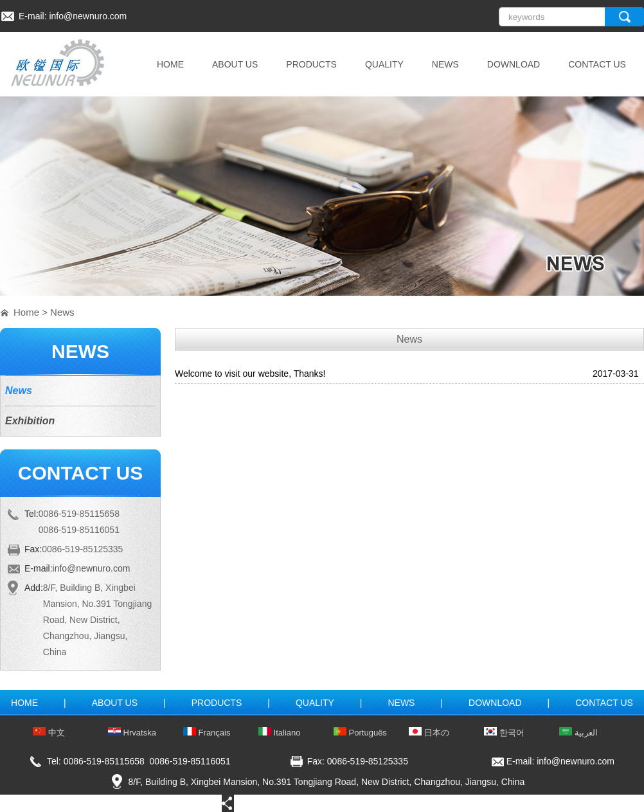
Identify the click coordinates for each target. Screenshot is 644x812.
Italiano (280, 733)
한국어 (504, 733)
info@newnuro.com (88, 16)
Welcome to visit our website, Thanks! (250, 374)
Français (207, 733)
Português (360, 733)
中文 (49, 733)
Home (26, 312)
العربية (578, 733)
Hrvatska (132, 733)
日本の (429, 733)
